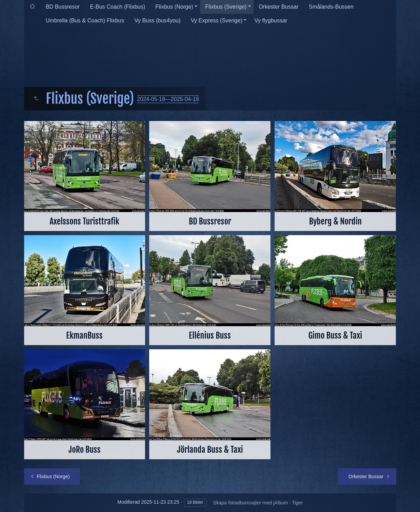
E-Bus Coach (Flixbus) (117, 7)
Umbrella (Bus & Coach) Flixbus (85, 21)
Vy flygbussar (271, 21)
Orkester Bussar (279, 7)
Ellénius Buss (210, 335)
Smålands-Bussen (331, 7)
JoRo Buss (85, 450)
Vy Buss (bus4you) (157, 21)
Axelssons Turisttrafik (84, 221)
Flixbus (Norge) (174, 7)
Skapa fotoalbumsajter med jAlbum (251, 503)
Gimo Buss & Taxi (335, 335)
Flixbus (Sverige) (226, 7)
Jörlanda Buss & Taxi (210, 450)
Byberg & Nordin (335, 221)
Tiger (297, 503)
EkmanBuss (84, 335)
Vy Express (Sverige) (217, 21)
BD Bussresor (63, 7)
